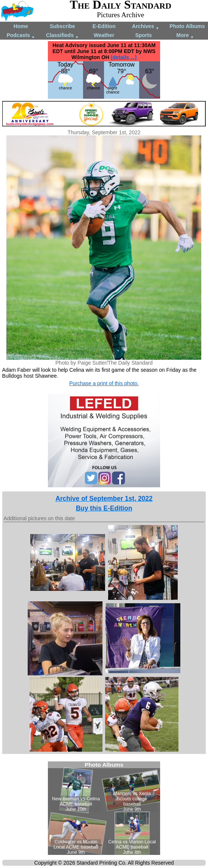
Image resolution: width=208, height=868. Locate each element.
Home (21, 26)
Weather (104, 35)
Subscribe (62, 26)
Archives (146, 27)
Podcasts (21, 36)
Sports (143, 35)
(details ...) (124, 57)
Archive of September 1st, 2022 (104, 499)
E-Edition (104, 26)
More (185, 36)
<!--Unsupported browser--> (104, 808)
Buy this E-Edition (104, 508)
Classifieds (62, 36)
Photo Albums (187, 26)
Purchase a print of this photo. (104, 383)
